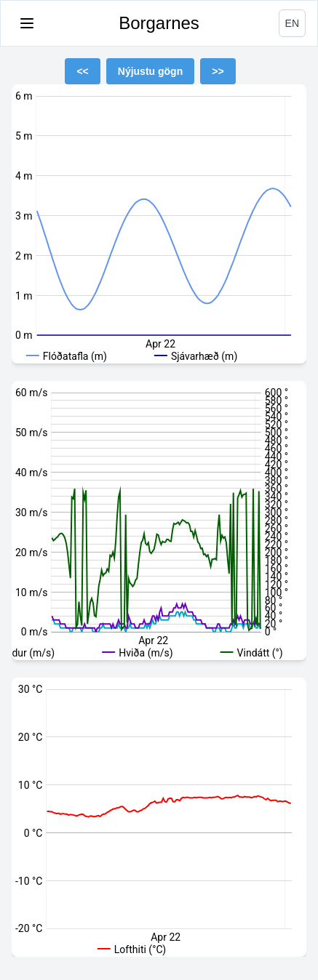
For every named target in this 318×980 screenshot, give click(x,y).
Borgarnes (159, 23)
